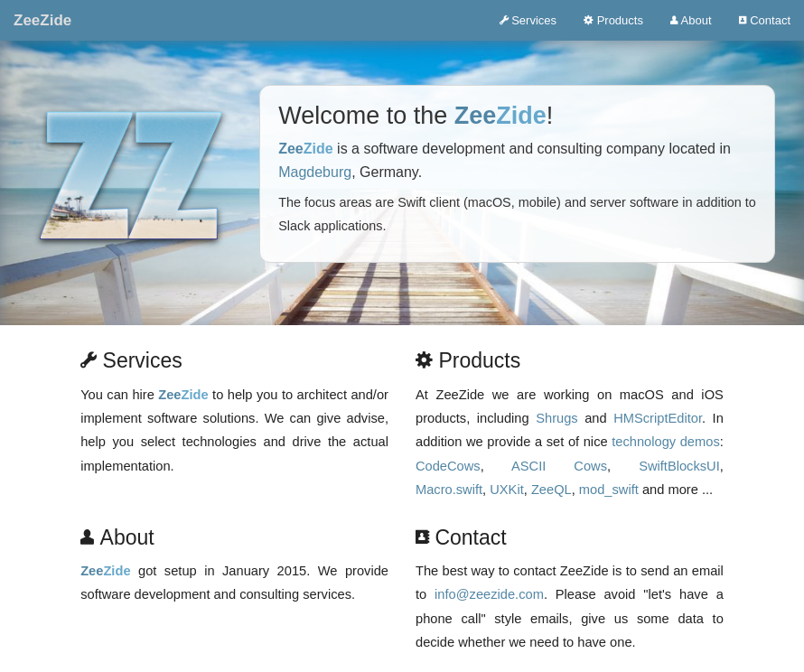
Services (528, 20)
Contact (765, 20)
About (691, 20)
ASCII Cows (559, 466)
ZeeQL (552, 490)
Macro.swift (449, 490)
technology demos (666, 442)
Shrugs (556, 418)
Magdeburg (315, 172)
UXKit (506, 490)
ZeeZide (42, 20)
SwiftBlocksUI (679, 466)
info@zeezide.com (489, 594)
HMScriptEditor (658, 418)
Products (613, 20)
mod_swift (609, 490)
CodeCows (448, 466)
